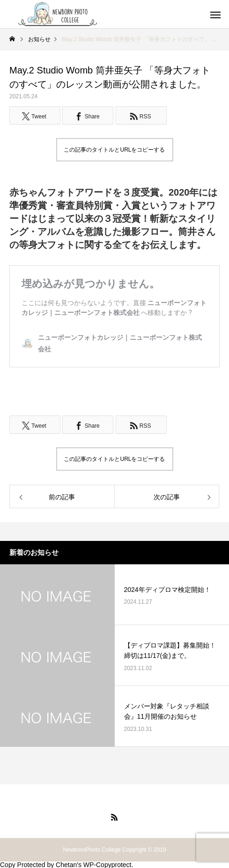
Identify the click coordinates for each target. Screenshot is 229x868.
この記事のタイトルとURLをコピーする (114, 150)
